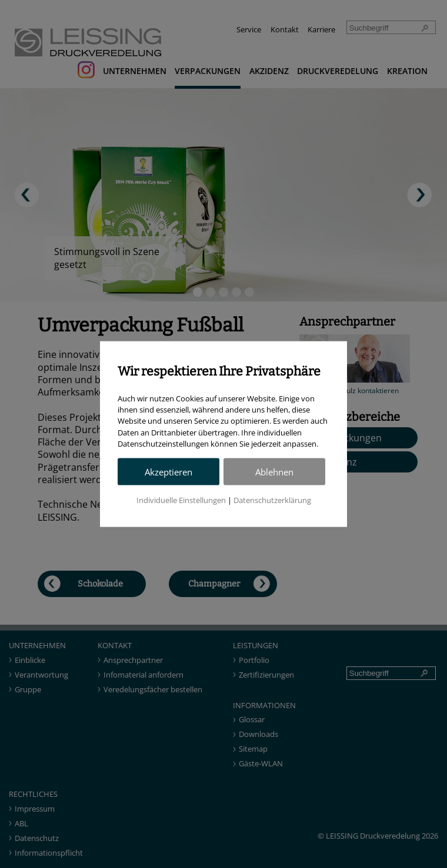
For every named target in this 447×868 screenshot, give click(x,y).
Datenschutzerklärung (272, 500)
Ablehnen (274, 472)
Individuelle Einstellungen (181, 500)
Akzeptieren (169, 472)
